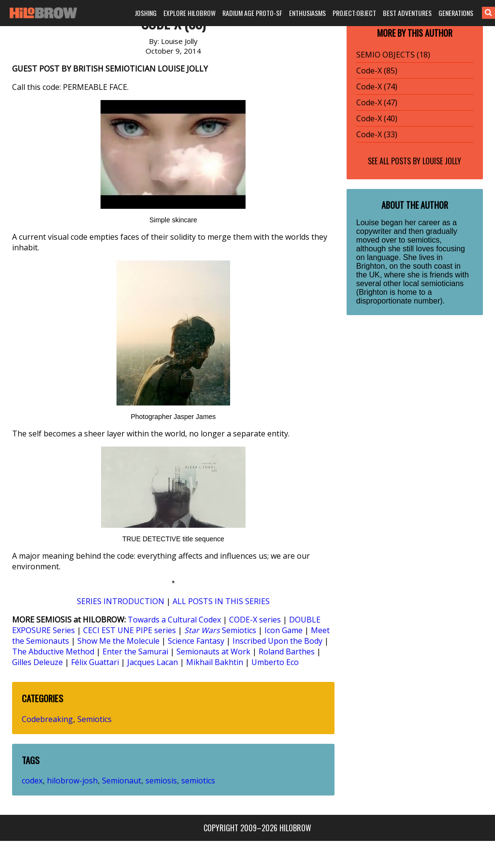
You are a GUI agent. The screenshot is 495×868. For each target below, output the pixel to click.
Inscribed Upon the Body (277, 641)
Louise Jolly (442, 161)
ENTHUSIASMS (307, 13)
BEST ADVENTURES (407, 13)
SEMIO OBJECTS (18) (393, 55)
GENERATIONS (456, 13)
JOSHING (146, 13)
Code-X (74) (377, 87)
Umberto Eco (275, 662)
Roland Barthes (287, 651)
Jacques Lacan (153, 662)
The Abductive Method (53, 651)
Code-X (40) (377, 118)
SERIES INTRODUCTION (121, 601)
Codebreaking (47, 719)
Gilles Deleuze (37, 662)
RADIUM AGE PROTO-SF (252, 13)
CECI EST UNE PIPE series (130, 630)
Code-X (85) (377, 71)
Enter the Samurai (135, 651)
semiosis (161, 781)
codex (32, 781)
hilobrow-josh (72, 781)
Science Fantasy (196, 641)
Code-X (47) (377, 102)
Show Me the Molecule (118, 641)
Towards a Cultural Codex (174, 620)
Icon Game (284, 630)
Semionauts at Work (213, 651)
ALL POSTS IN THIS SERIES (221, 601)
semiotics (198, 781)
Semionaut (122, 781)
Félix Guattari (95, 662)
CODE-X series (255, 620)
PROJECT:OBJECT (354, 13)
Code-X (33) (377, 134)
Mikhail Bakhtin (215, 662)
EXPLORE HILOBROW (189, 13)
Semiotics (220, 630)
